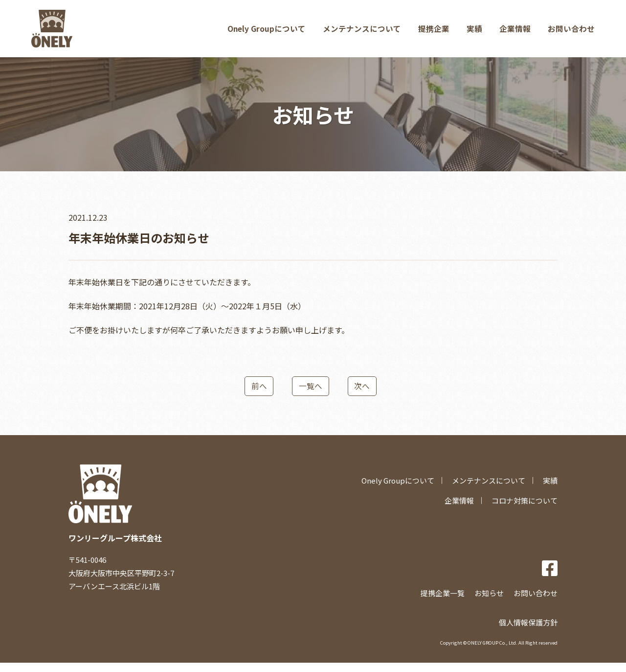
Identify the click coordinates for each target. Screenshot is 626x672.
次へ (364, 394)
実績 (473, 32)
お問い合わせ (571, 32)
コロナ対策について (525, 510)
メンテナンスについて (360, 32)
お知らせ (489, 602)
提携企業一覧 (443, 602)
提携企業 (432, 32)
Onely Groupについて (264, 32)
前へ (257, 394)
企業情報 (514, 32)
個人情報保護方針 (528, 631)
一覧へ (311, 394)
